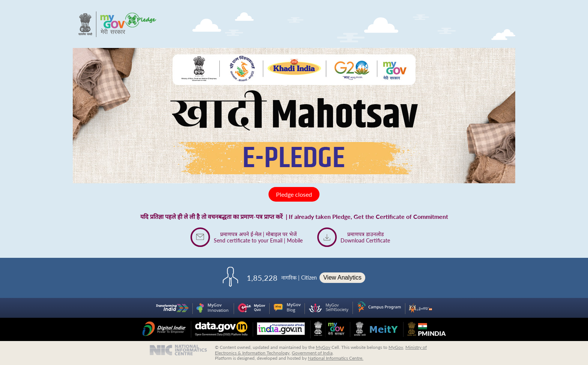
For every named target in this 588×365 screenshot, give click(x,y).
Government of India (312, 353)
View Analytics (342, 277)
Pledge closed (294, 194)
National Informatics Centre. (336, 358)
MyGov (323, 347)
